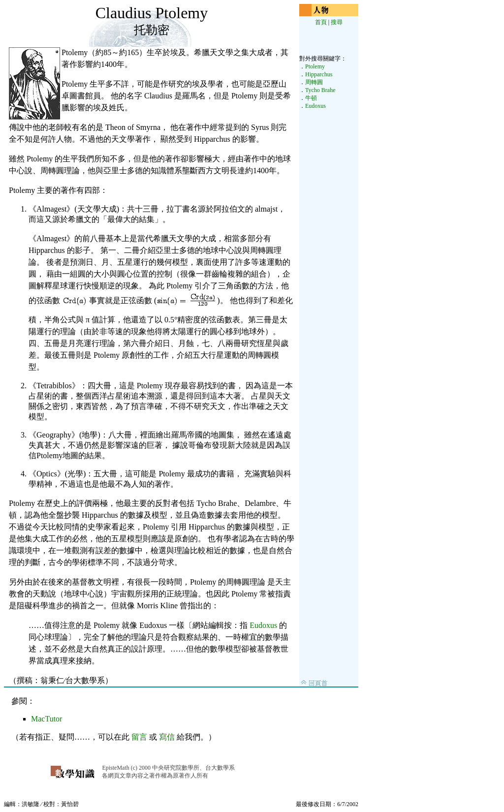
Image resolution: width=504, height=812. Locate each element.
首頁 (321, 22)
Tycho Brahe (320, 90)
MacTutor (47, 719)
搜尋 (337, 22)
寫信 (167, 737)
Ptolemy (315, 66)
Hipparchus (319, 74)
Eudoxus (263, 625)
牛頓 (311, 98)
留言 (139, 737)
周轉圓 (314, 82)
